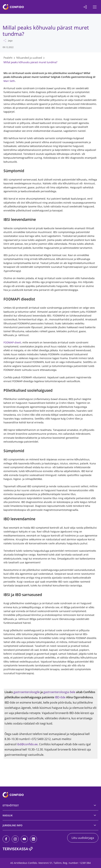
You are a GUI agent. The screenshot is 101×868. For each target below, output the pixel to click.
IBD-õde (60, 697)
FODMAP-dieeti (12, 342)
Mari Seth (9, 81)
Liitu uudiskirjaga (83, 838)
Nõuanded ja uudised (29, 58)
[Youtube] (24, 839)
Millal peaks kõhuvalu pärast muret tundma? (30, 62)
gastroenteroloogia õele (59, 692)
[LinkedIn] (33, 839)
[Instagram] (15, 839)
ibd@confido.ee (27, 744)
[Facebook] (6, 839)
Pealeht (8, 58)
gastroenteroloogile (27, 692)
